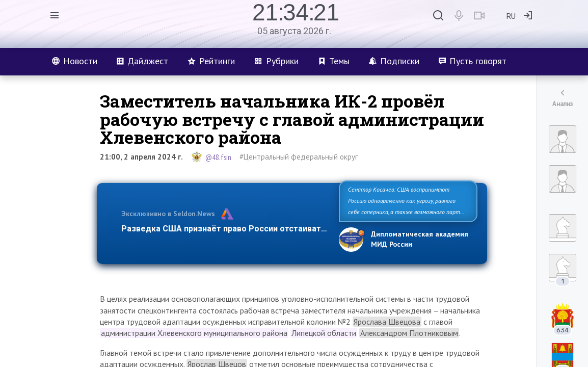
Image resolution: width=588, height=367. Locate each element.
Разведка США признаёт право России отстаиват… (224, 229)
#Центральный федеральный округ (299, 157)
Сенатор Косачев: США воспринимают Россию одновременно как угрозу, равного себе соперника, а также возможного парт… (406, 201)
